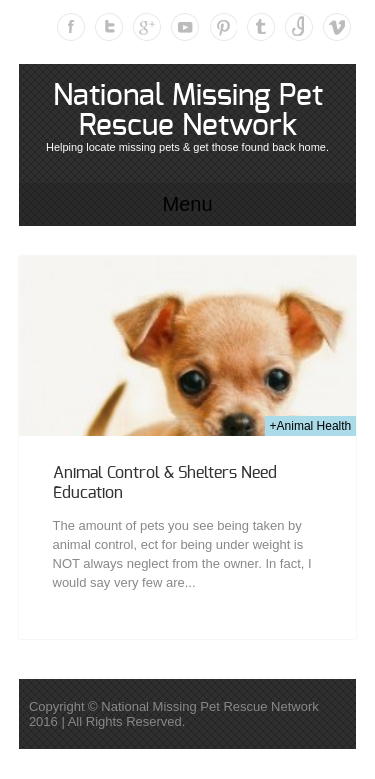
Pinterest (223, 27)
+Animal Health (311, 426)
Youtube (185, 27)
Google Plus (147, 27)
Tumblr (261, 27)
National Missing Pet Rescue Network (188, 111)
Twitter (109, 27)
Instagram (299, 27)
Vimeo (337, 27)
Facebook (71, 27)
